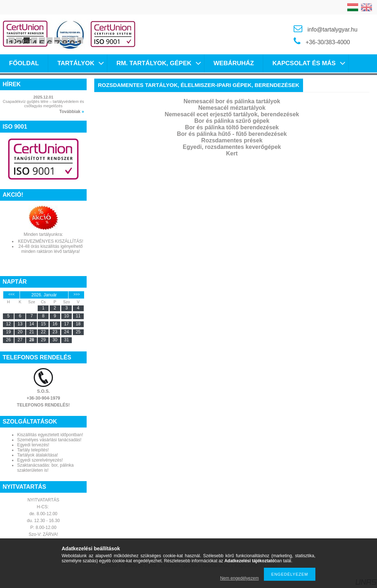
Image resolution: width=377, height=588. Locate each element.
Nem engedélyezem (239, 578)
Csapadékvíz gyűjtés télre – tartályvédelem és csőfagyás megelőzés (43, 104)
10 (80, 41)
